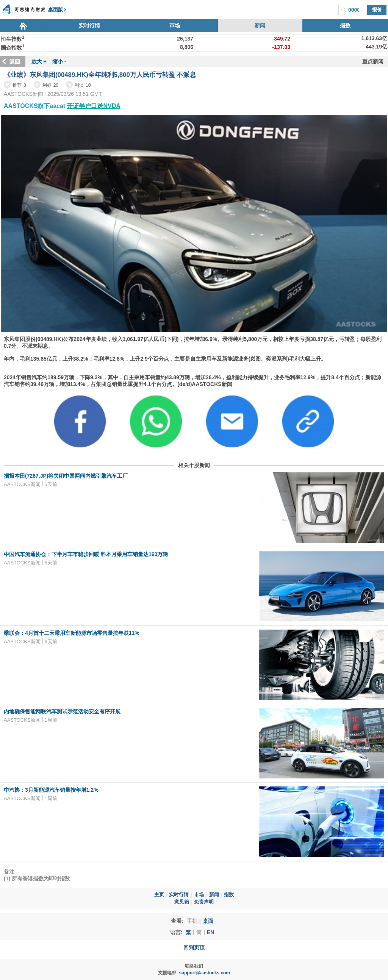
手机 (192, 921)
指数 (345, 25)
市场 (175, 25)
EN (210, 932)
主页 (159, 895)
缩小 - (59, 61)
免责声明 (204, 902)
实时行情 (89, 25)
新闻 (260, 25)
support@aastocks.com (204, 973)
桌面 (208, 921)
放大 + (39, 61)
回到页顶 (194, 947)
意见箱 (182, 902)
